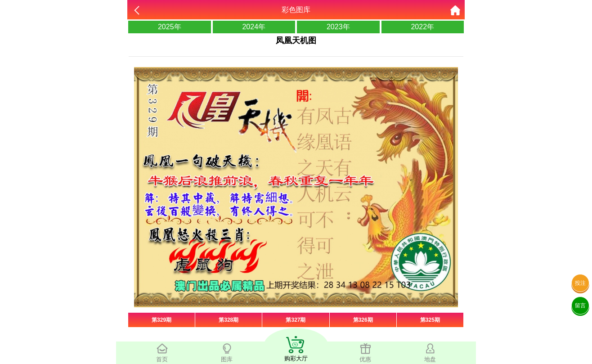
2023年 (338, 27)
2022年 (422, 27)
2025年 (170, 27)
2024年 (254, 27)
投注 (580, 283)
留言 (580, 306)
